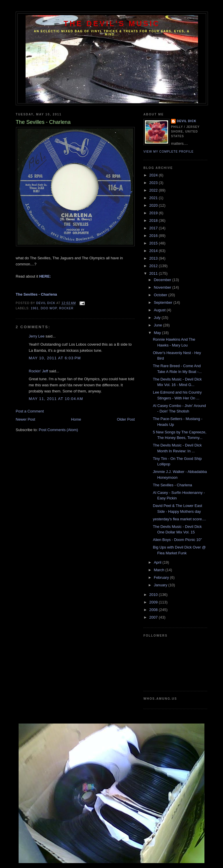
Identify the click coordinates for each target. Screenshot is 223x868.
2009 (154, 602)
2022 (154, 190)
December (163, 280)
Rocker (66, 308)
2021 (154, 198)
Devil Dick (187, 121)
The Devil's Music (112, 24)
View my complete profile (169, 152)
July (158, 318)
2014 (154, 251)
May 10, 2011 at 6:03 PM (55, 358)
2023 (154, 183)
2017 (154, 228)
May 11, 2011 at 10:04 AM (56, 399)
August (160, 310)
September (164, 302)
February (162, 577)
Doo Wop (49, 308)
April (158, 562)
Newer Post (25, 419)
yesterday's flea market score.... (179, 519)
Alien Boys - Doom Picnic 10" (177, 540)
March (160, 570)
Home (76, 419)
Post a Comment (30, 411)
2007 (154, 617)
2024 (154, 175)
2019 (154, 213)
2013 (154, 258)
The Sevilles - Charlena (172, 485)
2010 (154, 595)
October (161, 295)
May (158, 333)
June (159, 325)
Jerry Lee (37, 336)
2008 (154, 610)
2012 (154, 266)
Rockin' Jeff (38, 371)
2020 (154, 205)
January (161, 585)
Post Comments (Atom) (59, 430)
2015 (154, 243)
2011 (154, 273)
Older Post (126, 419)
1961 (35, 308)
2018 (154, 220)
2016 (154, 236)
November (163, 287)
